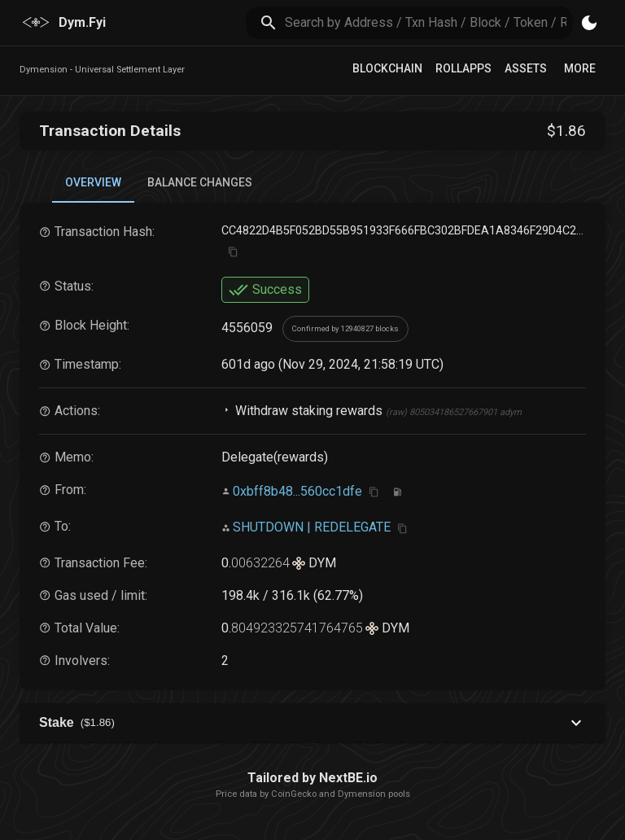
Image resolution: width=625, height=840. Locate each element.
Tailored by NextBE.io (312, 778)
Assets (526, 68)
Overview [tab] (93, 182)
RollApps (463, 68)
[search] (429, 22)
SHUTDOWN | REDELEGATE (312, 527)
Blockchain (387, 68)
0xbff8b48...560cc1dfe (297, 491)
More (580, 68)
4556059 (247, 328)
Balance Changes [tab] (200, 182)
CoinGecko (294, 794)
